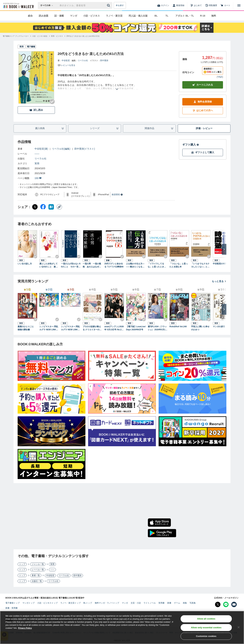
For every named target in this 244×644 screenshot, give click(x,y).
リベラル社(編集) (61, 149)
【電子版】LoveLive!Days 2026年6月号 (136, 328)
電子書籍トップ (13, 603)
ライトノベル (150, 603)
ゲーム (177, 603)
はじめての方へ (203, 110)
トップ (22, 564)
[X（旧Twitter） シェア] (35, 207)
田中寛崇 (104, 61)
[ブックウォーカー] (18, 5)
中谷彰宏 (66, 61)
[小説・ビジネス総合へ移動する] (40, 36)
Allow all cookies (206, 620)
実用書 (161, 603)
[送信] (109, 5)
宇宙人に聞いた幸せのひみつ (200, 328)
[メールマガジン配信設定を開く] (234, 604)
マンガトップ (28, 603)
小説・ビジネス (91, 16)
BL (156, 16)
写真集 (193, 603)
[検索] (109, 5)
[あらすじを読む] (117, 85)
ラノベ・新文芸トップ (70, 603)
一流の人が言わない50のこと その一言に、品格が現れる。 (71, 265)
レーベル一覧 (38, 570)
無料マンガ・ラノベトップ (107, 603)
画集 (185, 603)
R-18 (203, 16)
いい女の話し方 (25, 264)
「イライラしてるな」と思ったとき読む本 (157, 265)
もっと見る (219, 281)
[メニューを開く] (239, 5)
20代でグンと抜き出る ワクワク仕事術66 (114, 265)
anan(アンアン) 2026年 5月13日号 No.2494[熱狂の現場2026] (114, 328)
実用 (37, 163)
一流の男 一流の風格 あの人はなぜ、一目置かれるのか (92, 265)
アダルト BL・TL (185, 16)
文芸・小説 (136, 603)
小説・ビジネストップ (47, 603)
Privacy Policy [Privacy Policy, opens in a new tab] (25, 629)
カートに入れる (203, 85)
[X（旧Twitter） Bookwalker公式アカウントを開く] (218, 604)
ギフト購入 (191, 145)
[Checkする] (52, 102)
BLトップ (88, 603)
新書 (169, 603)
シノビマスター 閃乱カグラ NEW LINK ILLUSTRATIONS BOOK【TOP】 (49, 328)
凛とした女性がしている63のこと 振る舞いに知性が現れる (49, 265)
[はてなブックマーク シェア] (51, 207)
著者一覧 (36, 575)
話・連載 (59, 16)
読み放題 (44, 16)
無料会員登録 (203, 102)
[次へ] (224, 249)
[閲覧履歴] (211, 5)
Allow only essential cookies (206, 629)
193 (38, 178)
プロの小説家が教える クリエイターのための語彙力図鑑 (92, 328)
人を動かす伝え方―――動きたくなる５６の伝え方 (135, 265)
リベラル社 (83, 61)
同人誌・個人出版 (138, 16)
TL (167, 16)
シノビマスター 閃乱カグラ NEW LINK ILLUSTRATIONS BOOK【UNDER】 (71, 328)
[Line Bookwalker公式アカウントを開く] (226, 604)
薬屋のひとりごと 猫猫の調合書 (27, 328)
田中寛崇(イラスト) (85, 149)
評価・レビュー (204, 128)
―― (37, 154)
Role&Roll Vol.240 (178, 327)
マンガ (74, 16)
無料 (214, 16)
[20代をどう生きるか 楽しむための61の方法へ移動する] (83, 36)
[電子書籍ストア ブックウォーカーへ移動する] (16, 36)
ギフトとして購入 (203, 152)
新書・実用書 (12, 608)
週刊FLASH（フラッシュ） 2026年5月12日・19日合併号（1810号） (157, 328)
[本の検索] (48, 5)
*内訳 (220, 77)
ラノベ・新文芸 (114, 16)
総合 (30, 16)
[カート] (225, 5)
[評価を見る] (66, 65)
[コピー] (59, 207)
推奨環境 (117, 195)
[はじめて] (196, 5)
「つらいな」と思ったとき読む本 (179, 265)
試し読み (36, 110)
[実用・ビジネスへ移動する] (57, 36)
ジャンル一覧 (38, 564)
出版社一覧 (37, 581)
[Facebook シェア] (43, 207)
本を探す (120, 5)
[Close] (239, 628)
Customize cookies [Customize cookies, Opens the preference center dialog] (206, 637)
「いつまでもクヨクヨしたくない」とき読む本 (200, 265)
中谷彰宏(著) (41, 149)
